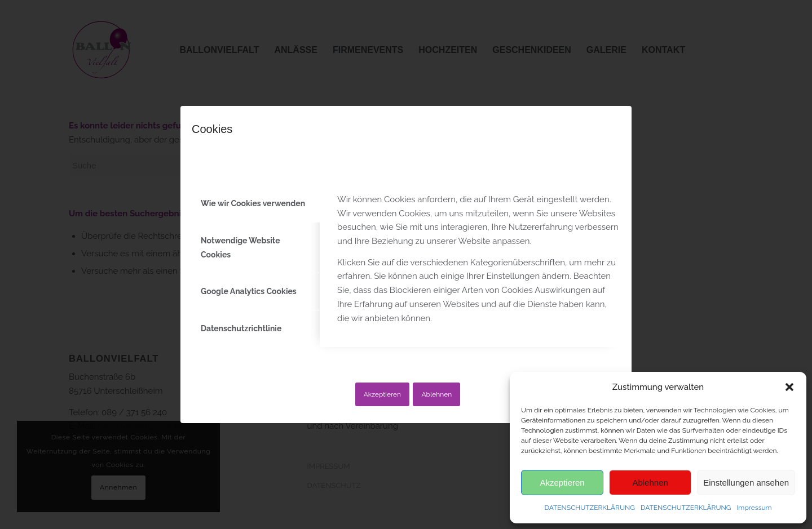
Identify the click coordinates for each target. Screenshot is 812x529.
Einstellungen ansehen (746, 483)
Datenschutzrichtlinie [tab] (241, 328)
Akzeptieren (382, 394)
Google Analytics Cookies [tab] (249, 291)
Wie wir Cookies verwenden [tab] (253, 203)
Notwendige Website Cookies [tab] (240, 248)
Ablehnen (436, 394)
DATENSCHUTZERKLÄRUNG (590, 508)
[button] (789, 387)
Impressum (754, 508)
